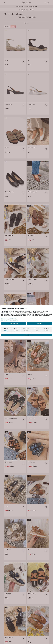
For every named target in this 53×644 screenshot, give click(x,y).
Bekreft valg (27, 335)
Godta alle (39, 323)
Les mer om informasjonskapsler (9, 318)
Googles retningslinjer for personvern (10, 320)
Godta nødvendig (14, 323)
